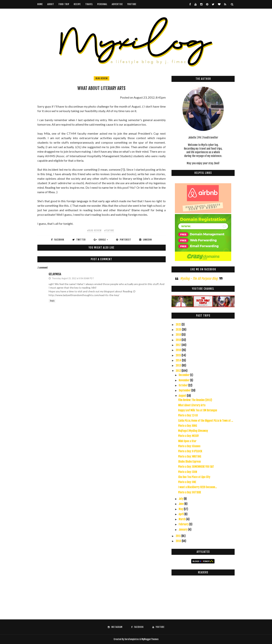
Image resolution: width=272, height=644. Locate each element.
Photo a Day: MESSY (188, 436)
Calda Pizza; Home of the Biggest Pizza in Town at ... (206, 421)
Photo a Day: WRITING (190, 457)
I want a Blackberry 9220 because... (197, 487)
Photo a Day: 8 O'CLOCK (190, 451)
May (181, 509)
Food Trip (64, 4)
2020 (179, 330)
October (183, 385)
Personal (102, 4)
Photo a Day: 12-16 (188, 415)
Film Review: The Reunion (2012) (195, 400)
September (185, 390)
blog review (102, 78)
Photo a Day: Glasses (189, 446)
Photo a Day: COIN (188, 472)
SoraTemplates (132, 639)
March (182, 519)
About (51, 4)
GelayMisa (55, 274)
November (184, 380)
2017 (179, 345)
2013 (179, 365)
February (184, 524)
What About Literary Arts (192, 405)
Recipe (77, 4)
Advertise (117, 4)
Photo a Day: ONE (187, 482)
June (181, 504)
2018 (179, 340)
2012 (179, 371)
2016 (179, 350)
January (183, 530)
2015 (179, 355)
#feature (109, 230)
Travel (89, 4)
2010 (179, 541)
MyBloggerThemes (150, 639)
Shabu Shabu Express (189, 462)
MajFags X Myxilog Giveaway (193, 431)
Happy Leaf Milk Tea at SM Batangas (198, 410)
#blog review (94, 230)
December (184, 375)
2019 (179, 335)
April (181, 514)
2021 (179, 325)
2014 (179, 360)
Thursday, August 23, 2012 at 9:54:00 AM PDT (73, 278)
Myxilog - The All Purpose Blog (199, 279)
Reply (52, 301)
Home (40, 4)
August (183, 396)
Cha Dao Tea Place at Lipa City (194, 477)
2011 (178, 536)
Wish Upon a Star (187, 441)
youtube (132, 4)
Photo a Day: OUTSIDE (190, 492)
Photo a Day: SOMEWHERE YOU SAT (196, 467)
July (181, 499)
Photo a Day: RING (188, 426)
